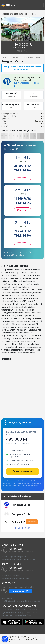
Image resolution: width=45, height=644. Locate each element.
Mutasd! (32, 522)
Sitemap (38, 640)
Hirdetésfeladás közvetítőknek (15, 578)
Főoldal (33, 14)
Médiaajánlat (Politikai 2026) (11, 640)
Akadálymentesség (28, 640)
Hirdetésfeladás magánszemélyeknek (18, 559)
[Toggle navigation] (40, 5)
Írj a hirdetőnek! (22, 528)
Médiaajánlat (33, 638)
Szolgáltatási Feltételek (9, 638)
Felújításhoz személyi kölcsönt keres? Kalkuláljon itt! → (22, 68)
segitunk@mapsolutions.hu (21, 587)
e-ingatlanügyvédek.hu (20, 422)
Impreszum (24, 636)
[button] (5, 639)
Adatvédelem (23, 638)
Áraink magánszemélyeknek (14, 556)
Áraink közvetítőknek (11, 575)
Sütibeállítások (6, 641)
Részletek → (22, 178)
